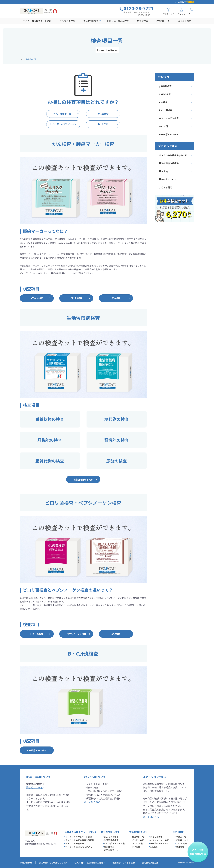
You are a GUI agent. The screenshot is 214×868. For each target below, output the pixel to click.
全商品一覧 (181, 837)
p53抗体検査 (165, 86)
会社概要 (180, 847)
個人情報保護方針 (150, 863)
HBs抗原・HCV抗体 (169, 134)
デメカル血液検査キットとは (37, 21)
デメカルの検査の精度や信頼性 (80, 840)
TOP (21, 59)
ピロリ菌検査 (166, 110)
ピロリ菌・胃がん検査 (118, 21)
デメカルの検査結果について (79, 847)
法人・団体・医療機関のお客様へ (90, 863)
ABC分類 (163, 126)
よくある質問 (185, 21)
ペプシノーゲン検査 (169, 118)
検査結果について (168, 179)
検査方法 (163, 171)
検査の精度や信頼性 (169, 163)
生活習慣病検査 (91, 21)
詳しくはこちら (34, 787)
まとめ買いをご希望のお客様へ (53, 863)
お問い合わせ (26, 863)
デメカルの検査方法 (75, 843)
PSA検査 (163, 102)
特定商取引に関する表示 (123, 863)
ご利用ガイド (182, 840)
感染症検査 (143, 21)
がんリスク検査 (67, 21)
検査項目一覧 (163, 21)
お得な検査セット (112, 850)
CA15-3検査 (165, 94)
